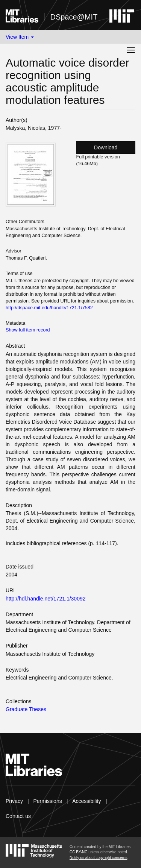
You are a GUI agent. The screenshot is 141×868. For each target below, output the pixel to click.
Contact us (18, 816)
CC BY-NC (78, 852)
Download (106, 147)
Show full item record (28, 330)
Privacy (14, 801)
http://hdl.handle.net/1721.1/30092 (46, 599)
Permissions (47, 801)
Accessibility (86, 801)
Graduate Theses (26, 709)
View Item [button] (20, 37)
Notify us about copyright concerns (98, 858)
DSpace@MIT (74, 17)
